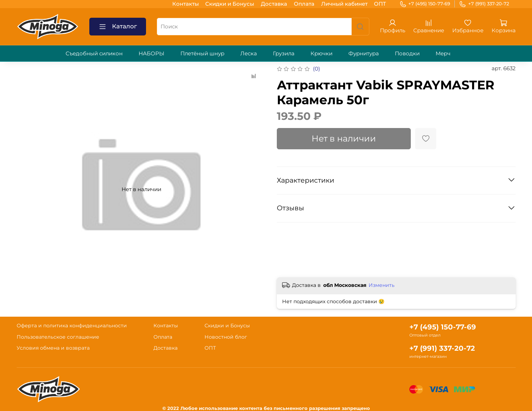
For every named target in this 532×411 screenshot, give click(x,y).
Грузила (284, 53)
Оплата (304, 4)
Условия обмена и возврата (53, 348)
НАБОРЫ (152, 53)
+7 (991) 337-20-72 (484, 4)
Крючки (321, 53)
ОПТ (380, 4)
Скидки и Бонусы (230, 4)
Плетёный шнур (202, 53)
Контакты (186, 4)
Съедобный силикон (94, 53)
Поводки (407, 53)
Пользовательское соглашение (58, 337)
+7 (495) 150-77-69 (425, 4)
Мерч (443, 53)
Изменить (382, 285)
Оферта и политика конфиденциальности (72, 326)
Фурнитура (364, 53)
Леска (249, 53)
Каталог (118, 27)
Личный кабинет (344, 4)
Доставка (274, 4)
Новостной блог (226, 337)
